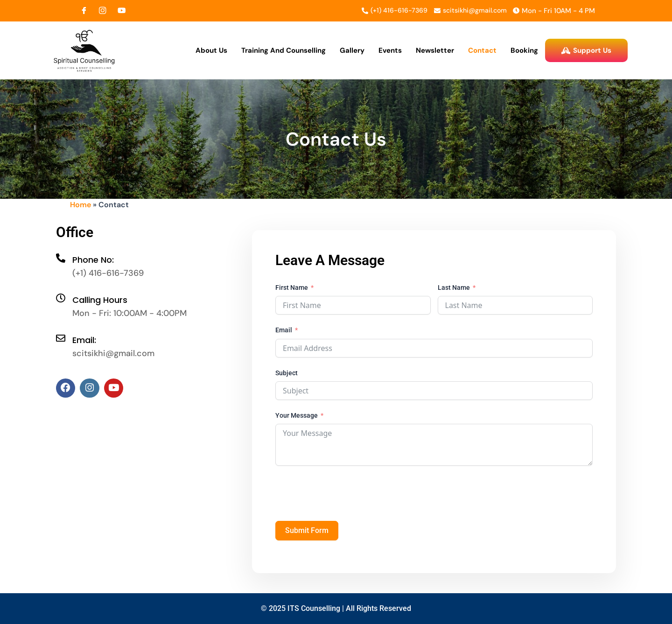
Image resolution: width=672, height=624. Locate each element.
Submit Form (307, 532)
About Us (211, 51)
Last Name (454, 289)
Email (284, 331)
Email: (84, 341)
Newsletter (435, 51)
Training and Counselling (283, 51)
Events (390, 51)
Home (80, 206)
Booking (524, 51)
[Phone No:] (61, 259)
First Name (292, 289)
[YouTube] (121, 11)
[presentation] (346, 495)
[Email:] (61, 340)
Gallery (352, 51)
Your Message (297, 417)
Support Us (586, 51)
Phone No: (93, 261)
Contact (482, 51)
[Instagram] (103, 11)
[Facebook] (84, 11)
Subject (287, 374)
